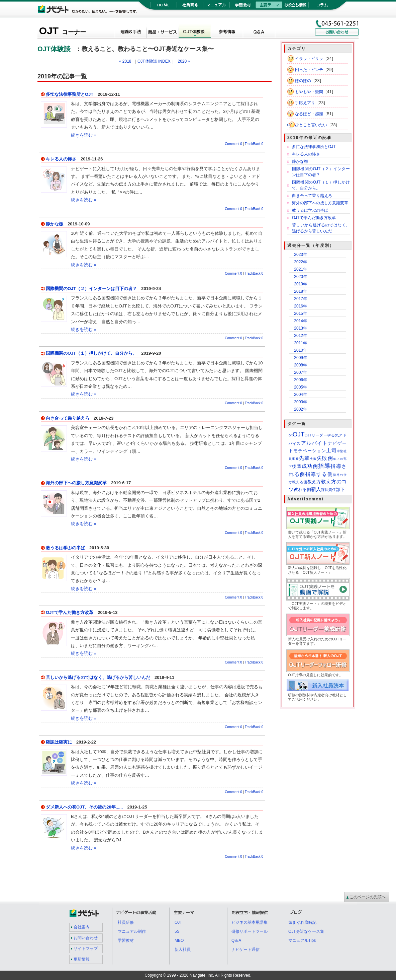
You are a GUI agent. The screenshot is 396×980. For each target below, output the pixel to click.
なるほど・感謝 (309, 114)
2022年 (301, 262)
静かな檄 (55, 224)
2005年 (301, 387)
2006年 (301, 380)
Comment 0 (233, 144)
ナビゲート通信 (245, 950)
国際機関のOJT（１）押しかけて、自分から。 (91, 353)
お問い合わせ (86, 938)
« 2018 (125, 61)
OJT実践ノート (349, 511)
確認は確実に (59, 742)
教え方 (314, 482)
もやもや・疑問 (309, 92)
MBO (179, 940)
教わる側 (302, 489)
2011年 (301, 343)
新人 (316, 489)
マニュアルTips (302, 940)
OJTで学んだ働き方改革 (70, 612)
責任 (332, 490)
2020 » (184, 61)
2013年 (301, 328)
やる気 (333, 435)
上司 (331, 450)
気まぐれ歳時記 (302, 922)
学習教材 (243, 7)
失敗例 (325, 458)
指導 (324, 466)
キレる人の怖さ (61, 159)
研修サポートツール (250, 931)
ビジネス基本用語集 (250, 922)
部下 (340, 489)
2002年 (301, 409)
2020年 (301, 277)
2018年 (301, 291)
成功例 (310, 466)
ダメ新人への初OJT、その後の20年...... (84, 807)
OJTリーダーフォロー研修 (349, 654)
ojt (291, 435)
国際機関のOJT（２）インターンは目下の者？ (91, 289)
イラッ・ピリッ (309, 59)
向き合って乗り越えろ (68, 418)
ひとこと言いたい (311, 125)
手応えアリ (305, 103)
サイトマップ (86, 949)
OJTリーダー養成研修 (349, 618)
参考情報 (227, 32)
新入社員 (183, 950)
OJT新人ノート (349, 546)
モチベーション (310, 451)
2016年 (301, 306)
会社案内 (82, 927)
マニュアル (216, 7)
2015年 (301, 313)
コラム (322, 7)
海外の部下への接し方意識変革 (76, 483)
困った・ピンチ (309, 70)
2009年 (301, 358)
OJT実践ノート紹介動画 (349, 582)
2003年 (301, 402)
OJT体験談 (195, 32)
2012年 (301, 336)
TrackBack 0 (254, 144)
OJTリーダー (316, 435)
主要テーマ (269, 7)
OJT (63, 31)
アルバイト (315, 443)
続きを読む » (84, 135)
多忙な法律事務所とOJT (70, 94)
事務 (295, 459)
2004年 (301, 395)
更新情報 (82, 959)
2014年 (301, 321)
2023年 (301, 255)
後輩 (297, 466)
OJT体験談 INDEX (154, 61)
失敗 (314, 459)
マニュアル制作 (132, 931)
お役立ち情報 (295, 7)
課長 (325, 490)
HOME (163, 7)
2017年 (301, 299)
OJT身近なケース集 (306, 931)
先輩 (305, 458)
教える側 (300, 482)
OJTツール (163, 32)
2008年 (301, 365)
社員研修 (190, 7)
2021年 (301, 269)
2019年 (301, 284)
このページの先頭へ (368, 897)
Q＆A (259, 32)
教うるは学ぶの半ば (65, 548)
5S (177, 931)
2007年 (301, 372)
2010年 (301, 350)
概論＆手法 (130, 32)
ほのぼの (303, 81)
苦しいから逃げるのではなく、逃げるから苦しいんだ (98, 677)
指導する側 (319, 474)
